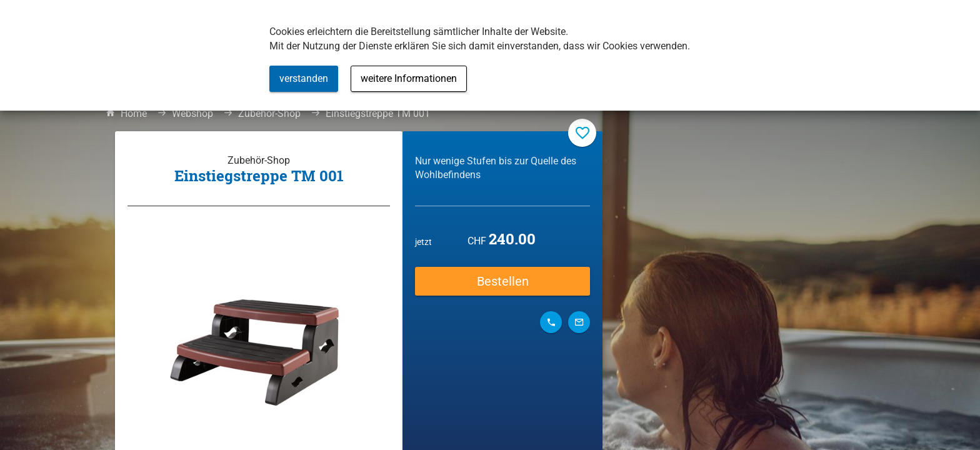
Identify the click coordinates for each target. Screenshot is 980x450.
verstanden (304, 78)
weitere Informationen (409, 78)
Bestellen (503, 281)
